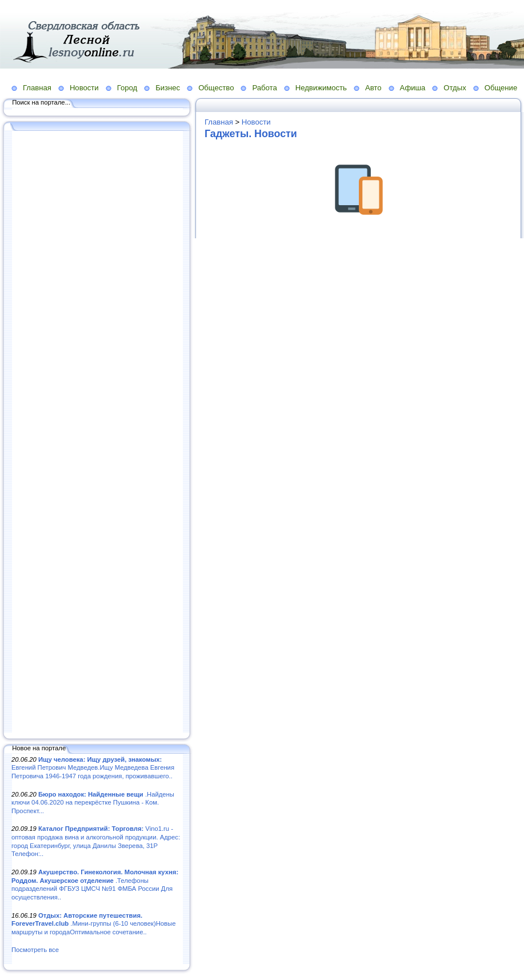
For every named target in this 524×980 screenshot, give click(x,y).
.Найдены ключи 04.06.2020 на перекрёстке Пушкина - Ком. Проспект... (93, 803)
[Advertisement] (97, 433)
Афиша (413, 88)
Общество (216, 88)
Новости (84, 88)
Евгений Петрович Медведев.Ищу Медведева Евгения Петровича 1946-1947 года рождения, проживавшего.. (93, 768)
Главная (37, 88)
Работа (264, 88)
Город (127, 88)
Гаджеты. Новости (251, 134)
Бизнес (168, 88)
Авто (373, 88)
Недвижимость (321, 88)
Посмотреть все (35, 950)
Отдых (455, 88)
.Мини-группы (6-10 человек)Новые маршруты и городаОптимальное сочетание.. (93, 924)
